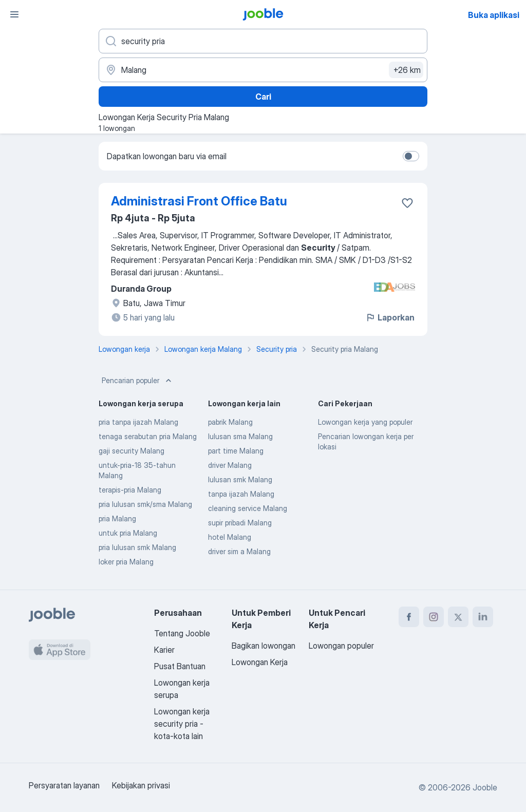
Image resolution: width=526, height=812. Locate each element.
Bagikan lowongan (264, 646)
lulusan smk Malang (240, 479)
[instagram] (434, 617)
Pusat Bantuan (180, 666)
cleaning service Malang (248, 508)
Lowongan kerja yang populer (365, 422)
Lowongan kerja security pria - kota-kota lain (182, 724)
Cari (263, 97)
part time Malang (236, 451)
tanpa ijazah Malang (241, 494)
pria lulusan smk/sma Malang (145, 504)
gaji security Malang (131, 451)
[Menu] (14, 14)
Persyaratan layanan (64, 785)
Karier (164, 650)
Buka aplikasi (494, 15)
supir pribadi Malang (240, 523)
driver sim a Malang (239, 551)
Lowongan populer (341, 646)
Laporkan (390, 317)
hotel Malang (230, 537)
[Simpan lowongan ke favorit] (407, 203)
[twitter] (458, 617)
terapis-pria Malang (130, 490)
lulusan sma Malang (240, 436)
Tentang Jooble (182, 633)
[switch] (411, 156)
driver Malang (230, 465)
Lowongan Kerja (260, 662)
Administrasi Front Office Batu (199, 201)
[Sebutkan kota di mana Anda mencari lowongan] (263, 70)
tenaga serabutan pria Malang (148, 436)
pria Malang (117, 518)
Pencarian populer (138, 381)
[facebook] (409, 617)
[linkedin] (483, 617)
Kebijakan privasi (141, 785)
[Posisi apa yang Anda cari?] (263, 41)
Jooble (485, 787)
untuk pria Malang (128, 533)
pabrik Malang (230, 422)
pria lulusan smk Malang (137, 547)
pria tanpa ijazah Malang (138, 422)
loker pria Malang (126, 562)
